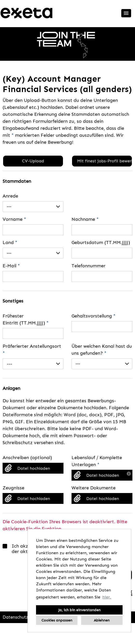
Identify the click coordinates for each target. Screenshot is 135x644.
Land (10, 243)
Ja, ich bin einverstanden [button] (79, 610)
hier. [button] (107, 597)
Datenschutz (15, 617)
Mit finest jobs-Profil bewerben (105, 161)
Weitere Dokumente (94, 488)
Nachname (85, 219)
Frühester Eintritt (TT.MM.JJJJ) (26, 319)
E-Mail (11, 266)
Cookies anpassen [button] (57, 620)
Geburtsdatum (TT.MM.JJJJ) (101, 243)
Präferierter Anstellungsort (32, 350)
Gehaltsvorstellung (94, 316)
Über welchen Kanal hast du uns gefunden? (102, 350)
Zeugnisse (13, 488)
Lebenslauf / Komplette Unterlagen (97, 461)
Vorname (14, 219)
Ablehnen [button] (102, 620)
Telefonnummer (88, 266)
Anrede (10, 196)
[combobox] (33, 207)
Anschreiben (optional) (27, 458)
